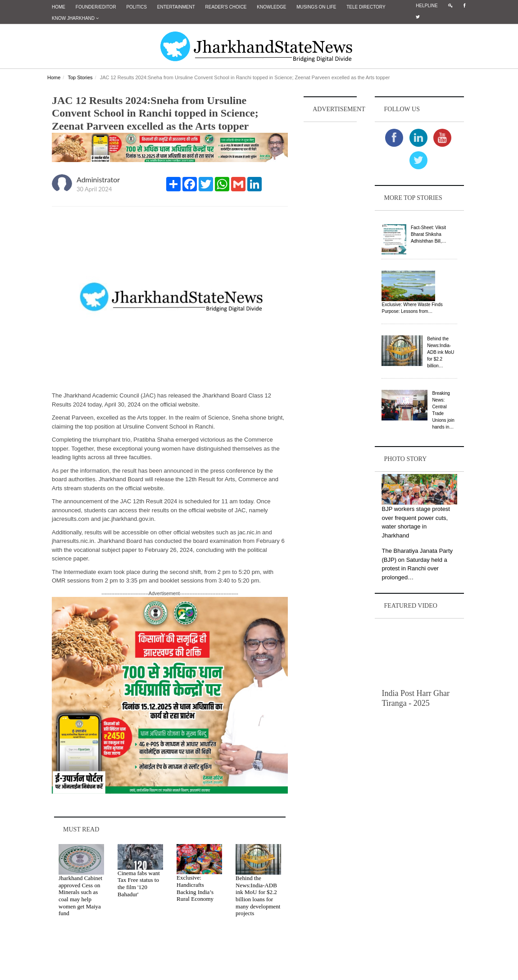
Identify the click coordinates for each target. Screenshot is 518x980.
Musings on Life (316, 7)
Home (59, 7)
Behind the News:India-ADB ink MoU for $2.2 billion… (441, 352)
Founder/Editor (96, 7)
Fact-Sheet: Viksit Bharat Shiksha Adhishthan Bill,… (429, 234)
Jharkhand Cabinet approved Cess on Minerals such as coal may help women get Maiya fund (80, 896)
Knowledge (271, 7)
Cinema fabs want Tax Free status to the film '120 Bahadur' (139, 884)
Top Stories (80, 77)
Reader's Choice (226, 7)
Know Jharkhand (75, 18)
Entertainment (176, 7)
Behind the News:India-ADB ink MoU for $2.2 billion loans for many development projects (258, 896)
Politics (136, 7)
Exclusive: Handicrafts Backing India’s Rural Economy (195, 888)
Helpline (427, 6)
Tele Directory (366, 7)
